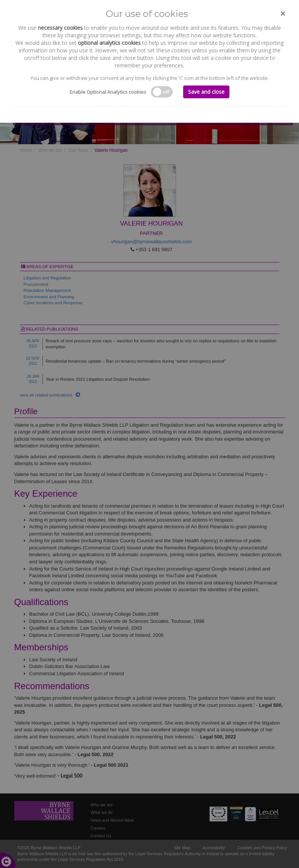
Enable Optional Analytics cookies (108, 92)
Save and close (206, 92)
